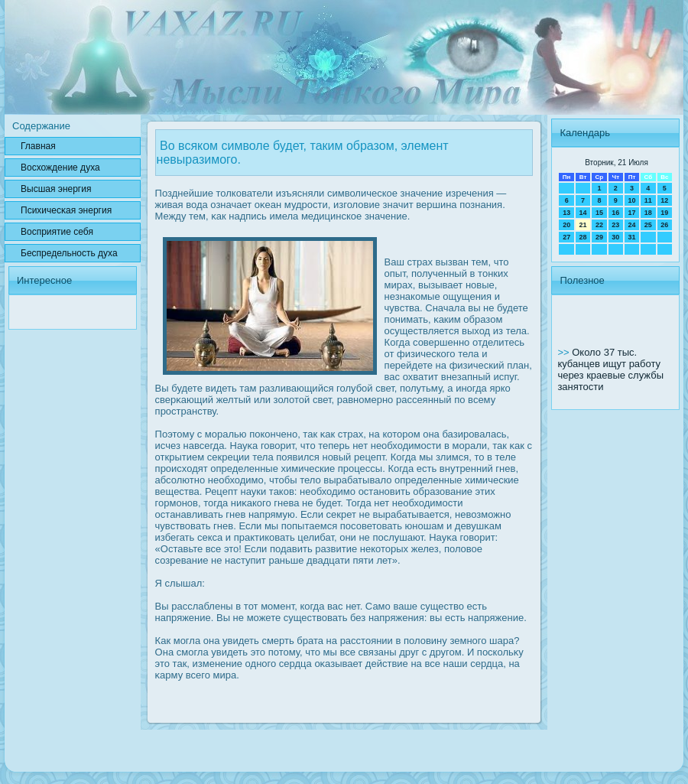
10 (631, 200)
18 (648, 213)
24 (631, 225)
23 (615, 225)
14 (583, 213)
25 (648, 225)
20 (566, 225)
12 (664, 200)
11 (648, 200)
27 (566, 237)
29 (599, 237)
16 (615, 213)
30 (615, 237)
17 (631, 213)
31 (631, 237)
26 (664, 225)
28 (583, 237)
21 (583, 225)
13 (566, 213)
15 (599, 213)
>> (565, 352)
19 (664, 213)
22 (599, 225)
